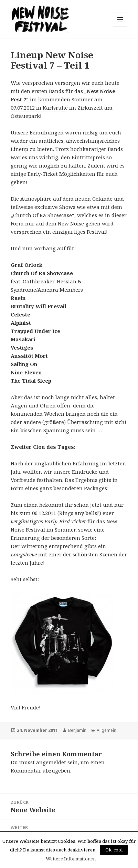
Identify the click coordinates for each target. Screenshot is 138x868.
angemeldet (51, 762)
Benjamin (77, 730)
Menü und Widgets (120, 26)
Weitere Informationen (71, 859)
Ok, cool (114, 850)
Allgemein (107, 730)
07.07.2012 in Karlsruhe (39, 108)
